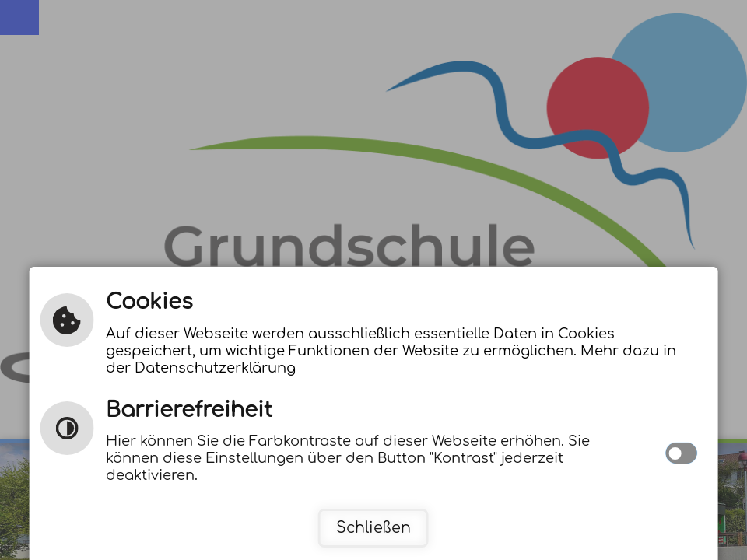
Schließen (373, 528)
